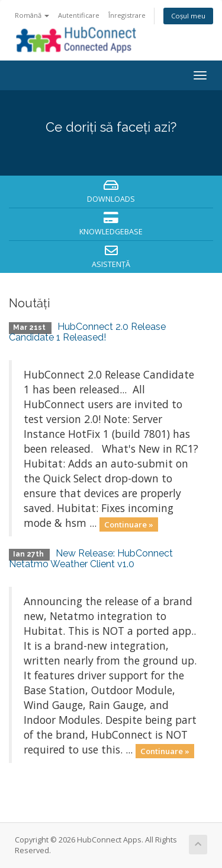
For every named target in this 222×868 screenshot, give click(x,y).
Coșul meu (188, 16)
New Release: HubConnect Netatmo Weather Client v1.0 (91, 559)
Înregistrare (127, 15)
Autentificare (79, 15)
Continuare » (129, 524)
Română (32, 15)
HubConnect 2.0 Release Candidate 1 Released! (87, 332)
